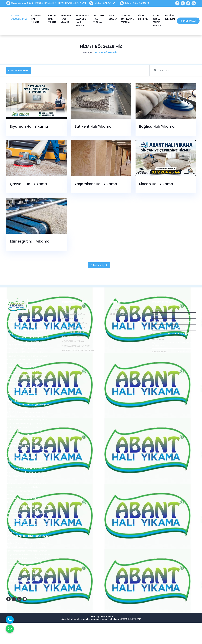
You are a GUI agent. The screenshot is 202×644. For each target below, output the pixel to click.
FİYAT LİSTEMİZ (143, 17)
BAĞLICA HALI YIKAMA (74, 331)
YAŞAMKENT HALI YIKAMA (76, 336)
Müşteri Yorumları (120, 308)
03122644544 (189, 308)
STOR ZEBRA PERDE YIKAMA (157, 20)
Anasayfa (88, 51)
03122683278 (189, 314)
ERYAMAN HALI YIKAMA (66, 18)
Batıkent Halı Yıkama (93, 125)
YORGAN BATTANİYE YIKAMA (128, 18)
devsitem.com (107, 615)
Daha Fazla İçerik (99, 264)
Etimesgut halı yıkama (30, 240)
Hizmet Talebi (188, 20)
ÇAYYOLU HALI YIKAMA (74, 340)
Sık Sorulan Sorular (120, 313)
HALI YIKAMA (113, 17)
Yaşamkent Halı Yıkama (96, 183)
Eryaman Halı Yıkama (29, 125)
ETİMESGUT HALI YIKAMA (37, 18)
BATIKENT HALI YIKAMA (99, 18)
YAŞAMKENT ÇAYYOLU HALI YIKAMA (82, 20)
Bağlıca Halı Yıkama (157, 125)
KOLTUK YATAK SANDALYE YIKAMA (80, 349)
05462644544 (189, 320)
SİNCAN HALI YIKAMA (52, 18)
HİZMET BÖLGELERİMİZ (19, 17)
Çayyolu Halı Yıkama (28, 183)
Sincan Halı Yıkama (156, 183)
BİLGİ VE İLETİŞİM (170, 17)
